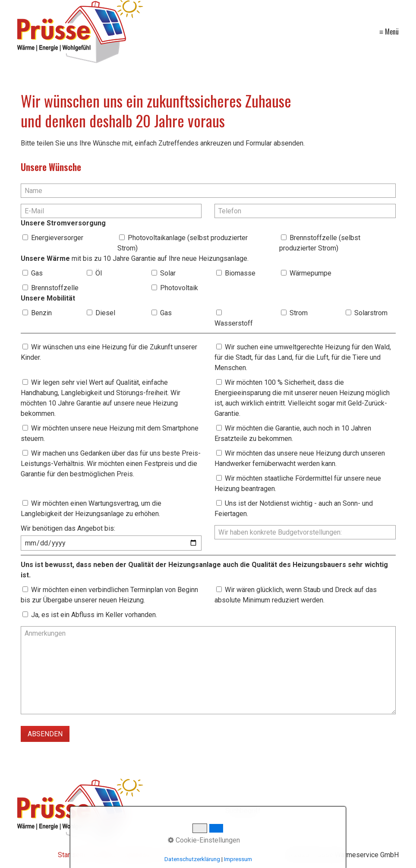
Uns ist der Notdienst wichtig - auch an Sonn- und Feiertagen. (294, 508)
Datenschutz (214, 855)
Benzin (41, 313)
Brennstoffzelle (55, 288)
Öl (99, 273)
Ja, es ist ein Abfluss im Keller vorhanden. (94, 615)
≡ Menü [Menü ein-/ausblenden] (389, 32)
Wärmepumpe (310, 273)
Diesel (105, 313)
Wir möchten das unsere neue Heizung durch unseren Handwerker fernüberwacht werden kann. (300, 458)
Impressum (138, 855)
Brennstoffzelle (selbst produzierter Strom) (320, 243)
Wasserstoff (234, 323)
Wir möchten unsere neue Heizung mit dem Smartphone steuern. (110, 433)
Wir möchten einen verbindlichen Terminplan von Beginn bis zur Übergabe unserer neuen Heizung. (109, 595)
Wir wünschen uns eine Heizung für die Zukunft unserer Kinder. (109, 352)
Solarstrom (371, 313)
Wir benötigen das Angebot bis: (68, 528)
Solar (168, 273)
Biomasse (240, 273)
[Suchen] (394, 811)
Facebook (175, 855)
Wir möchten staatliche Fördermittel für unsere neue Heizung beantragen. (298, 483)
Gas (37, 273)
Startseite (73, 855)
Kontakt (104, 855)
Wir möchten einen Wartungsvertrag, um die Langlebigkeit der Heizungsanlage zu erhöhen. (91, 508)
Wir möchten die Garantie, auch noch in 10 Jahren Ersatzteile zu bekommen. (293, 433)
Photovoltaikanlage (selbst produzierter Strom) (183, 243)
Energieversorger (57, 238)
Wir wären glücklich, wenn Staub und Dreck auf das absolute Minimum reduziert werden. (296, 595)
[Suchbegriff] (312, 812)
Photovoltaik (179, 288)
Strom (299, 313)
